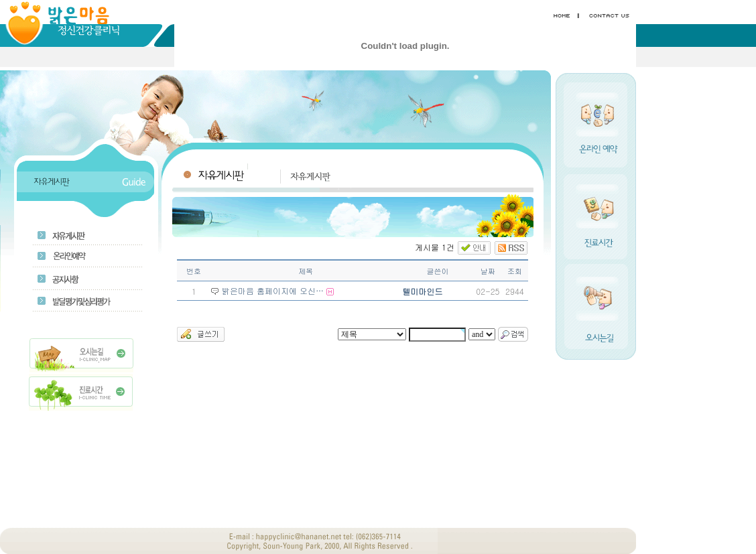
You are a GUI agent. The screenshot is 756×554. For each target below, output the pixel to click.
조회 (515, 271)
